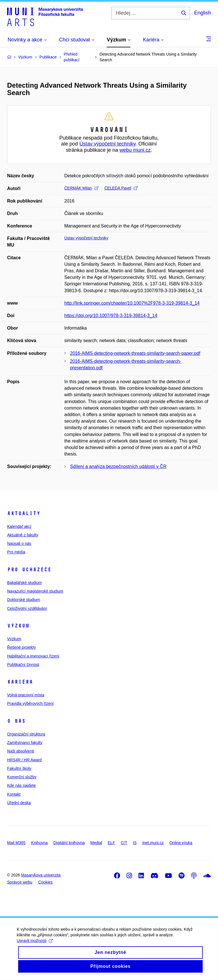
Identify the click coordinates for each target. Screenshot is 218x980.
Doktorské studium (24, 600)
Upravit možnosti (35, 947)
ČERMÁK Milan (81, 188)
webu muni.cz (135, 150)
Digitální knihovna (69, 843)
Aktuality (24, 513)
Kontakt (14, 794)
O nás (16, 721)
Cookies (46, 882)
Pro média (16, 552)
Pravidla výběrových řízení (30, 703)
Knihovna (39, 843)
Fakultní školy (19, 768)
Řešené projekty (21, 647)
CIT (124, 843)
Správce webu (20, 882)
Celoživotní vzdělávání (27, 608)
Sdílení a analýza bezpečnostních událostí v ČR (118, 466)
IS (135, 843)
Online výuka (181, 843)
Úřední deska (19, 803)
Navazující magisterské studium (35, 591)
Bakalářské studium (24, 583)
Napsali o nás (19, 543)
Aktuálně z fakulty (23, 535)
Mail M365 (16, 843)
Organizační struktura (26, 734)
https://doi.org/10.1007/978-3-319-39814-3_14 (111, 316)
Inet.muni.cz (153, 843)
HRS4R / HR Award (24, 760)
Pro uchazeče (29, 570)
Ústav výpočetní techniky (108, 144)
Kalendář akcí (19, 526)
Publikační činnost (23, 665)
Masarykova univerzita (41, 875)
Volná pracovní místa (26, 695)
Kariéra (20, 682)
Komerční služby (22, 777)
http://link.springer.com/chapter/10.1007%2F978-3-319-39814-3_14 (132, 303)
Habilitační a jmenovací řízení (33, 656)
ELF (112, 843)
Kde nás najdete (21, 785)
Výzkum (18, 626)
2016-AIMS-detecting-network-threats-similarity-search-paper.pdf (135, 353)
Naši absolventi (21, 751)
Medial (96, 843)
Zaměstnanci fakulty (25, 743)
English (203, 13)
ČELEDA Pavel (121, 188)
